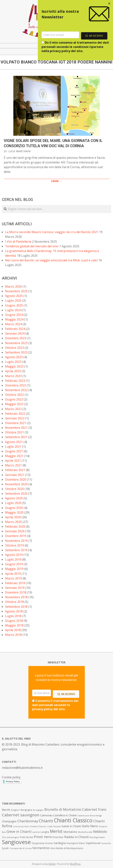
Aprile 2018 (13, 630)
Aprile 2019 (13, 574)
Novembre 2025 (16, 291)
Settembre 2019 (16, 550)
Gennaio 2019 (15, 588)
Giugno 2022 (14, 399)
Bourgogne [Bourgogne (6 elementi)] (38, 810)
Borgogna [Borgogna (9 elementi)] (26, 810)
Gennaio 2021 (15, 475)
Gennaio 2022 (15, 418)
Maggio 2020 (14, 512)
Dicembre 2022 (16, 385)
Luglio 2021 (13, 447)
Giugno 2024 (14, 315)
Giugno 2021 (14, 451)
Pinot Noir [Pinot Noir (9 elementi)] (58, 837)
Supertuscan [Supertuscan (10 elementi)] (93, 843)
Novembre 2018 (16, 597)
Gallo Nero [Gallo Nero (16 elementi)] (90, 826)
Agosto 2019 (14, 555)
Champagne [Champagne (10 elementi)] (9, 821)
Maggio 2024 (14, 319)
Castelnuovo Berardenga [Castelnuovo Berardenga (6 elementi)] (90, 816)
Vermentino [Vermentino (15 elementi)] (41, 848)
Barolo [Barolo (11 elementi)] (6, 810)
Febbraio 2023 (15, 381)
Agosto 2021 (14, 442)
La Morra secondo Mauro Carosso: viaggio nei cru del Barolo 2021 (52, 232)
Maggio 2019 (14, 569)
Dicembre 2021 (16, 423)
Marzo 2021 (13, 465)
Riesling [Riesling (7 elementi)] (94, 837)
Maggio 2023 (14, 366)
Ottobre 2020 (14, 489)
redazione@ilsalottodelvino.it (22, 768)
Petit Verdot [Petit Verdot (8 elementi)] (27, 837)
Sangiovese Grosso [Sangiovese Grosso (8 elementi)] (42, 843)
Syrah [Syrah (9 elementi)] (5, 848)
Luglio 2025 (13, 301)
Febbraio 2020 (15, 526)
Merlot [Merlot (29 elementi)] (56, 831)
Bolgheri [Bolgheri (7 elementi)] (16, 810)
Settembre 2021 (16, 437)
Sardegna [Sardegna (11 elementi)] (60, 843)
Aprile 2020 (13, 517)
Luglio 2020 (13, 503)
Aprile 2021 (13, 461)
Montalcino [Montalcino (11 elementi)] (70, 832)
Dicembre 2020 (16, 479)
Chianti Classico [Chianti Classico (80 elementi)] (73, 820)
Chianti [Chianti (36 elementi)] (46, 821)
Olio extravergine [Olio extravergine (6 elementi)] (11, 837)
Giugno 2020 (14, 508)
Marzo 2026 (13, 286)
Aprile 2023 (13, 371)
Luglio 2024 (13, 310)
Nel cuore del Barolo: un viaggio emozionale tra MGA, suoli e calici (51, 260)
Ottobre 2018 (14, 602)
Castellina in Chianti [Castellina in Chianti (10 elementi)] (65, 815)
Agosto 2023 (14, 357)
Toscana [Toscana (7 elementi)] (14, 848)
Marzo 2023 (13, 376)
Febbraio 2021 (15, 470)
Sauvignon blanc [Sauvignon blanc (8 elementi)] (76, 843)
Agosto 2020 (14, 498)
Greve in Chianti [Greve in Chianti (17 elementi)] (19, 831)
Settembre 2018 (16, 607)
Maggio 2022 (14, 404)
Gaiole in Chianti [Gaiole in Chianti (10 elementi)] (71, 826)
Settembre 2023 (16, 352)
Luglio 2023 (13, 362)
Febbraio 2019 (15, 583)
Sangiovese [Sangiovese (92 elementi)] (16, 842)
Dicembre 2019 (16, 536)
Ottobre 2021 (14, 432)
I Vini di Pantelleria (18, 242)
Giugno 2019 (14, 564)
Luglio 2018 (13, 616)
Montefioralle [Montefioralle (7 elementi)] (85, 832)
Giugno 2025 (14, 305)
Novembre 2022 (16, 390)
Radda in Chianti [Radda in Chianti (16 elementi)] (77, 837)
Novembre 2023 (16, 343)
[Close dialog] (109, 4)
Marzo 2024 (13, 324)
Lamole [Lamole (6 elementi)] (36, 832)
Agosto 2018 (14, 611)
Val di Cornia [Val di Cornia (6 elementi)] (25, 848)
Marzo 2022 (13, 409)
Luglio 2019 (13, 559)
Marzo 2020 (13, 522)
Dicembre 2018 (16, 592)
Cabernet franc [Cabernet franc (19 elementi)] (94, 809)
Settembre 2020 (16, 494)
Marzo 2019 (13, 578)
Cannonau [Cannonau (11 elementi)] (46, 815)
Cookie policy (11, 777)
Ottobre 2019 (14, 545)
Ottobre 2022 (14, 395)
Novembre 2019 (16, 541)
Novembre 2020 (16, 484)
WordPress (75, 864)
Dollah (52, 864)
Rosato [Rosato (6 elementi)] (102, 837)
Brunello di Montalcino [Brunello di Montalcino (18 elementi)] (63, 809)
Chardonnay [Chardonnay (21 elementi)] (28, 821)
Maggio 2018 (14, 625)
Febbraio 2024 (15, 329)
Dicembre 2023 (16, 338)
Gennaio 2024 (15, 333)
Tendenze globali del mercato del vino (32, 246)
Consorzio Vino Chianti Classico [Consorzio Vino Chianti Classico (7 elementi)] (30, 826)
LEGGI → (56, 181)
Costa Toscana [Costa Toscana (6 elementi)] (54, 826)
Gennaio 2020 (15, 531)
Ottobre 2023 (14, 348)
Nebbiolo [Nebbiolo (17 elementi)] (100, 831)
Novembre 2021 (16, 428)
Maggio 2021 (14, 456)
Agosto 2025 (14, 296)
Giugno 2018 (14, 621)
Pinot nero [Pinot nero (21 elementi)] (43, 837)
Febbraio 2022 (15, 414)
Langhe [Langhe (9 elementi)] (45, 832)
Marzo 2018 (13, 635)
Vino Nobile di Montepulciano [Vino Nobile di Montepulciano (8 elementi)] (67, 848)
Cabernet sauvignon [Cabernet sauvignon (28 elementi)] (21, 815)
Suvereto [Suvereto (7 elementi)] (106, 843)
